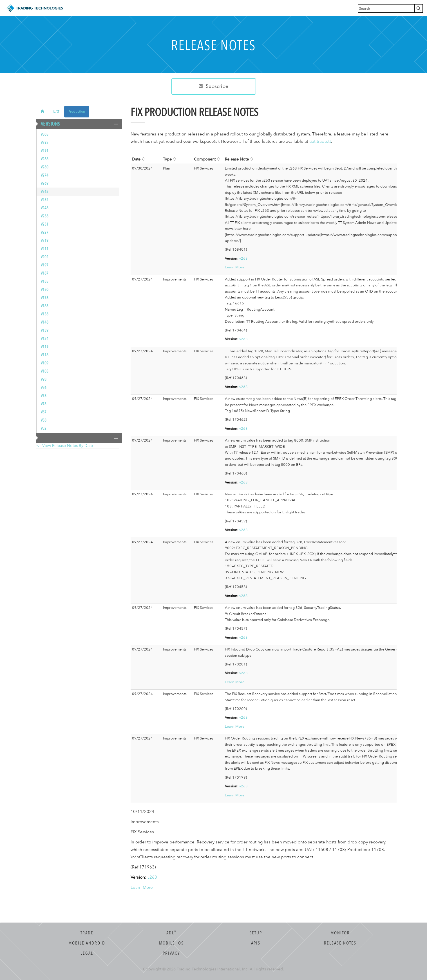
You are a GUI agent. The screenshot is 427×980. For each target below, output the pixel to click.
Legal (87, 953)
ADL (171, 933)
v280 (45, 167)
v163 (45, 306)
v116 (45, 355)
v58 (44, 420)
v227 (45, 232)
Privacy (171, 953)
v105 (45, 371)
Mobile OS (171, 943)
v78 (44, 396)
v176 (45, 298)
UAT (56, 112)
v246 (45, 208)
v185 (45, 281)
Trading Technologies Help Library (34, 8)
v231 (45, 224)
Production (77, 112)
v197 (45, 265)
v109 (45, 363)
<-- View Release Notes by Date (65, 446)
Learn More (235, 267)
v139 (45, 330)
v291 (45, 151)
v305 (45, 134)
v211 (45, 249)
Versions (48, 124)
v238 (45, 216)
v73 (44, 404)
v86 (44, 388)
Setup (256, 933)
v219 (45, 241)
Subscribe (214, 86)
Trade (87, 933)
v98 (44, 379)
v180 (45, 290)
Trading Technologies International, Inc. (213, 969)
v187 (45, 273)
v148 (45, 322)
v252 (45, 200)
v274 (45, 175)
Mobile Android (87, 943)
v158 (45, 314)
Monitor (340, 933)
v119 (45, 347)
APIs (256, 943)
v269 (45, 183)
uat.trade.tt (320, 142)
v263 (45, 192)
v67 (44, 412)
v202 (45, 257)
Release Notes (340, 943)
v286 (45, 159)
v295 (45, 143)
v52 (44, 428)
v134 (45, 339)
